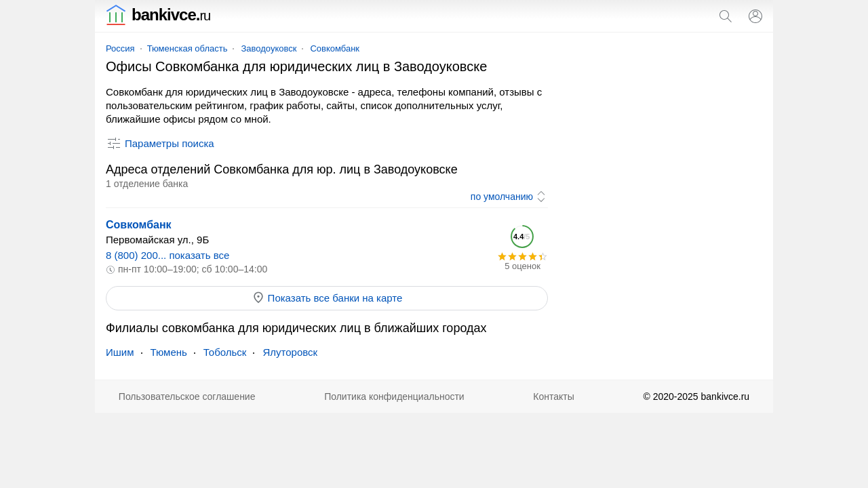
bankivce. (158, 15)
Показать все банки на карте (327, 298)
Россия (120, 48)
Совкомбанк (335, 48)
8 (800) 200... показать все (167, 255)
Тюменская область (188, 48)
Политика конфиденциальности (394, 396)
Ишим (120, 352)
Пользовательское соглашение (187, 396)
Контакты (553, 396)
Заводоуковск (269, 48)
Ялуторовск (290, 352)
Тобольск (225, 352)
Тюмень (169, 352)
